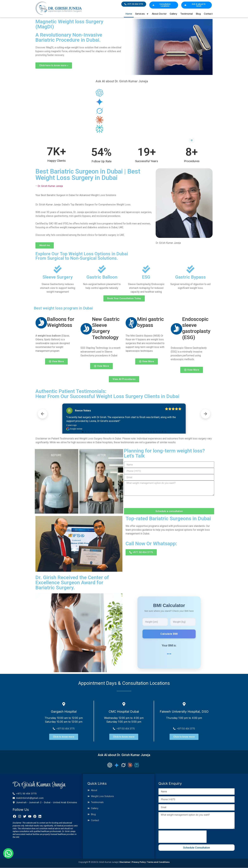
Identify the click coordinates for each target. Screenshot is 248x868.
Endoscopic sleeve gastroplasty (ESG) (196, 328)
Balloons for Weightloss (61, 322)
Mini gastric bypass (150, 322)
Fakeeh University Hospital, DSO (184, 712)
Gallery (173, 14)
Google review (74, 429)
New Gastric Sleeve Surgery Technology (106, 328)
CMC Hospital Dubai (124, 712)
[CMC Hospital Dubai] (124, 704)
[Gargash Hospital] (64, 704)
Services (142, 14)
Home (129, 14)
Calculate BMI (169, 634)
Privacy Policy (139, 862)
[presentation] (148, 502)
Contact (208, 14)
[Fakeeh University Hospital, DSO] (184, 704)
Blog (198, 14)
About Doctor (159, 14)
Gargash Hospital (64, 712)
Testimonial (186, 14)
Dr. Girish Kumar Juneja (50, 186)
